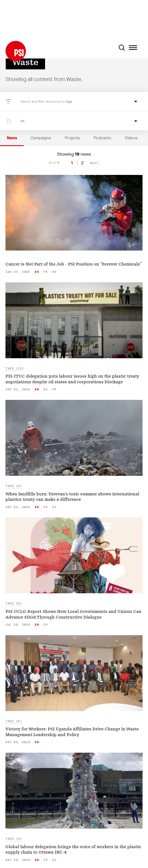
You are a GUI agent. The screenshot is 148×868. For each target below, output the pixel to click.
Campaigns (41, 138)
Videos (131, 138)
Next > (95, 163)
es (54, 272)
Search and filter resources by (43, 101)
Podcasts (102, 138)
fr (45, 272)
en (37, 272)
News (12, 138)
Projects (72, 138)
